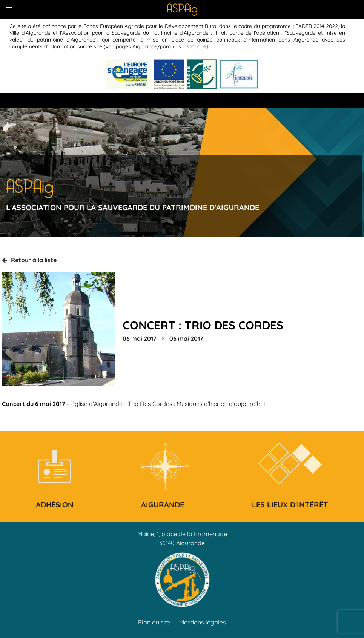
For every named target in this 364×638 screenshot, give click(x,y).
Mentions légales (203, 622)
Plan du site (154, 622)
